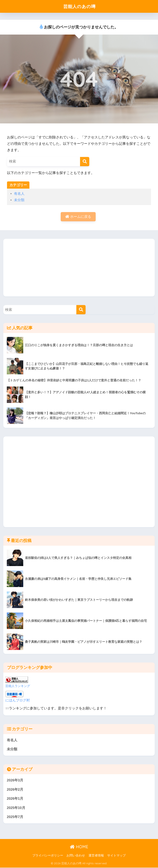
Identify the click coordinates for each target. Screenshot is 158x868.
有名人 (19, 194)
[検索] (85, 162)
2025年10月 (16, 808)
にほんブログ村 (18, 700)
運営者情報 (96, 856)
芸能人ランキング (18, 686)
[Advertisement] (79, 268)
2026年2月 (15, 790)
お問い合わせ (76, 856)
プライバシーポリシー (48, 856)
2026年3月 (15, 780)
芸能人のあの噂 (80, 6)
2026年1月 (15, 799)
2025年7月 (15, 817)
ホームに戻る (78, 217)
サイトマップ (116, 856)
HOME (79, 847)
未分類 (19, 200)
